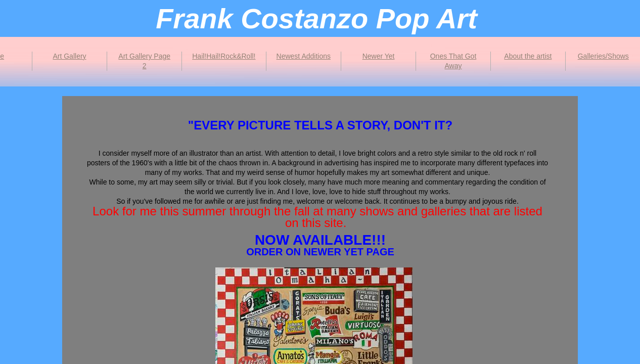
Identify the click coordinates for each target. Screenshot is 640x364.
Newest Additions (304, 56)
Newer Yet (379, 56)
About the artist (528, 56)
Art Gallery (69, 56)
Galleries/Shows (603, 56)
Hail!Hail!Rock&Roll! (224, 56)
